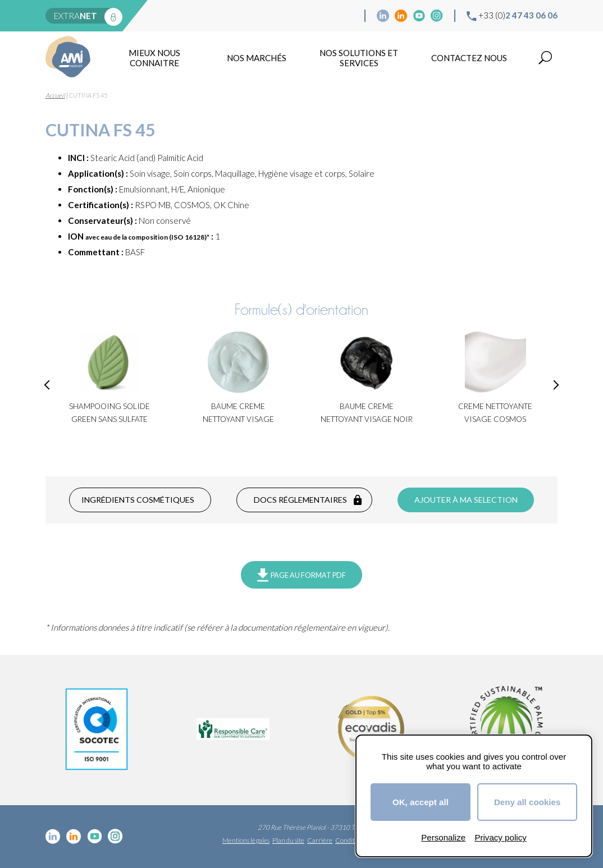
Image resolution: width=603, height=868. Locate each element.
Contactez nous (469, 58)
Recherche (545, 58)
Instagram (437, 16)
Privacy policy (500, 837)
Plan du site (288, 840)
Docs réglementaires (300, 500)
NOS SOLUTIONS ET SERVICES (359, 58)
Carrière (320, 840)
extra (76, 16)
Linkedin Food (401, 16)
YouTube (419, 16)
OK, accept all (421, 802)
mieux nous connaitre (154, 58)
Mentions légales (246, 840)
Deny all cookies (527, 802)
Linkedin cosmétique (383, 16)
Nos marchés (257, 58)
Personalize (443, 837)
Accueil (55, 95)
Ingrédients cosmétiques (138, 500)
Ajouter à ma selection (466, 500)
